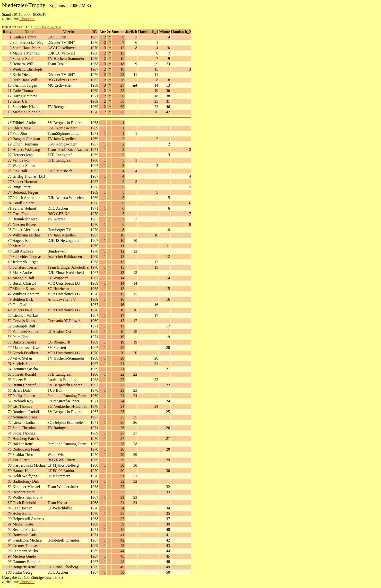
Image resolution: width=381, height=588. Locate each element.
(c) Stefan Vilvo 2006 (47, 27)
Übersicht (27, 19)
